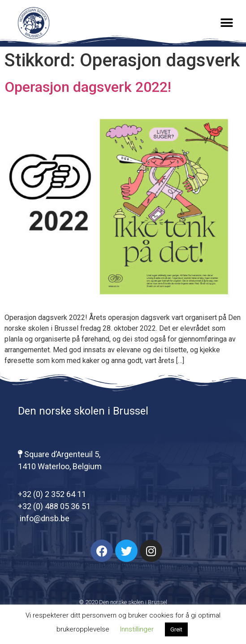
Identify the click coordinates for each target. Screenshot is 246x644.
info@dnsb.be (44, 518)
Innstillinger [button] (137, 629)
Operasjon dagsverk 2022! (88, 87)
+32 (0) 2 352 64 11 (52, 494)
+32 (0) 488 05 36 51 (54, 506)
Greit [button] (176, 629)
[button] (227, 23)
